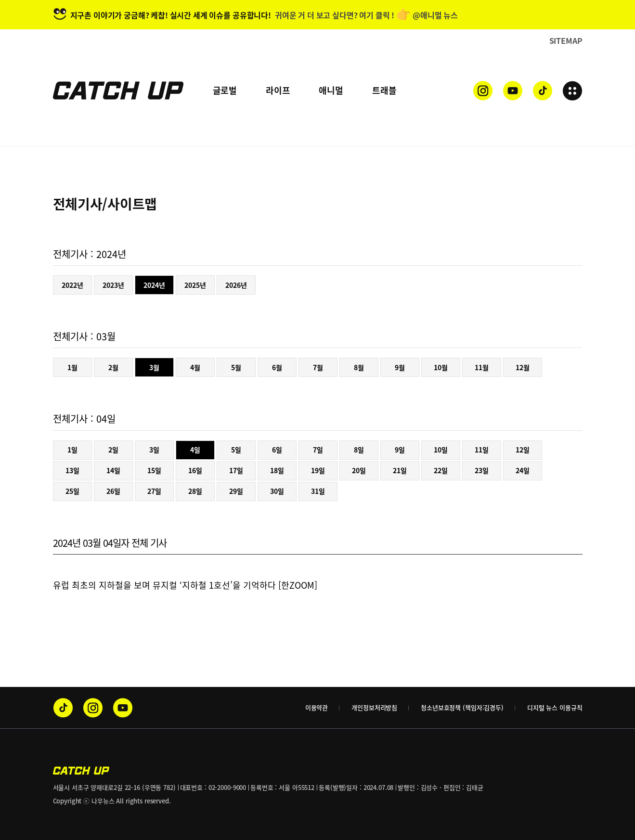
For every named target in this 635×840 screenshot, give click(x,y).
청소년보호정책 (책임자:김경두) (462, 707)
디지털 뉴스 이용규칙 (555, 707)
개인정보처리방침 (374, 707)
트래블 (384, 90)
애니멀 (331, 90)
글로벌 (225, 90)
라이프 (278, 90)
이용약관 (317, 707)
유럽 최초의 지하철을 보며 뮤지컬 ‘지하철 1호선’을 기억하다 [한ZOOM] (185, 585)
